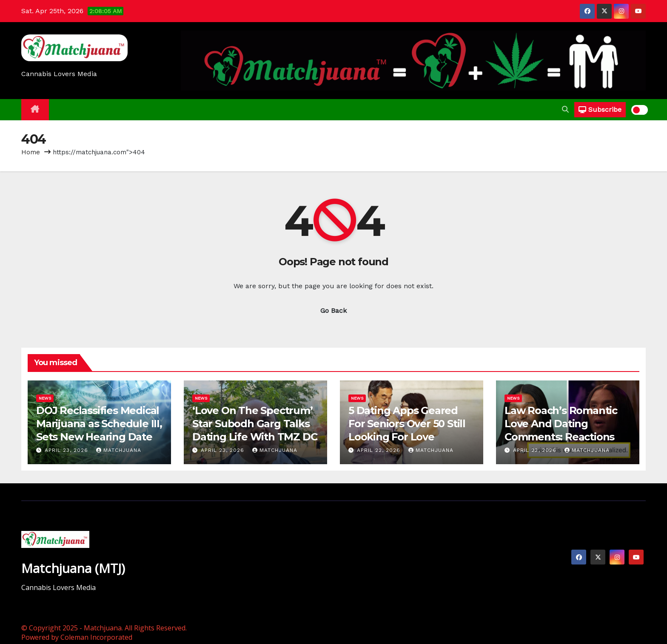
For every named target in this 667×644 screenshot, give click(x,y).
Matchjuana (119, 450)
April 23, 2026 (67, 450)
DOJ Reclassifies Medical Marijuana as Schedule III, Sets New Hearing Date (99, 424)
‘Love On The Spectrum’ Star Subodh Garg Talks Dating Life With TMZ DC (255, 424)
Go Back (333, 311)
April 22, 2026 (380, 450)
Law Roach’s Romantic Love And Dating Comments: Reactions (561, 424)
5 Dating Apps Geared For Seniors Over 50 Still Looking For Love (407, 424)
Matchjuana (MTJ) (73, 568)
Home (31, 152)
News (45, 398)
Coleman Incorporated (96, 637)
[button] (565, 109)
